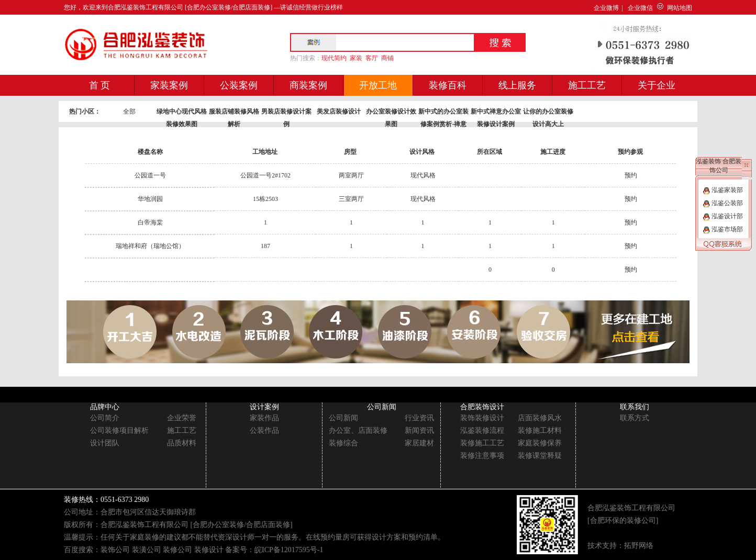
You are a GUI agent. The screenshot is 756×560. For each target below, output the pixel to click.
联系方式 (635, 418)
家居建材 (419, 443)
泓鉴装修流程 (482, 430)
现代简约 (334, 58)
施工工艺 (587, 85)
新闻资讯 (419, 430)
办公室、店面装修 (358, 430)
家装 (356, 58)
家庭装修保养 (540, 443)
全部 (129, 111)
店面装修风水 (540, 418)
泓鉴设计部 (723, 216)
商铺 (387, 58)
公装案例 (239, 85)
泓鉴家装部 (723, 190)
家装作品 (264, 418)
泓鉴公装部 (723, 203)
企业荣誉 (182, 418)
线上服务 (517, 85)
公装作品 (264, 430)
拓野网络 (639, 546)
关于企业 (657, 85)
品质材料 (182, 443)
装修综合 (343, 443)
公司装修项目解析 (119, 430)
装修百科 (448, 85)
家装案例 (169, 85)
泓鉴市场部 (723, 229)
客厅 (372, 58)
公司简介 (105, 418)
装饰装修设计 (482, 418)
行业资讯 (419, 418)
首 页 (100, 85)
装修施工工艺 (482, 443)
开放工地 (378, 85)
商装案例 (308, 85)
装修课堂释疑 (540, 456)
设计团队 (105, 443)
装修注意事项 (482, 456)
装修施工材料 (540, 430)
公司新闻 (343, 418)
